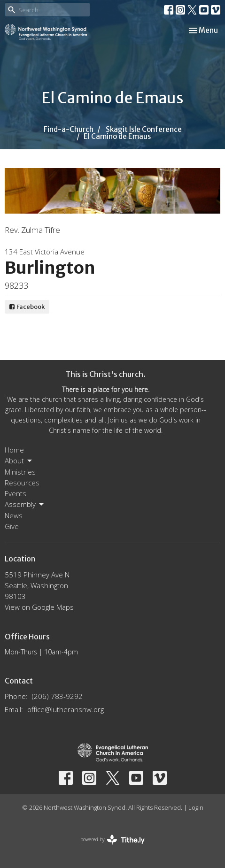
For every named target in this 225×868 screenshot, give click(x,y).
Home (14, 450)
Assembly (25, 504)
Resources (22, 483)
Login (196, 807)
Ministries (20, 472)
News (14, 515)
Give (12, 526)
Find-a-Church (69, 129)
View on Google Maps (39, 607)
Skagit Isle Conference (144, 129)
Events (16, 493)
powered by (112, 840)
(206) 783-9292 (57, 696)
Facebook (27, 307)
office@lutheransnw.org (66, 709)
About (19, 461)
